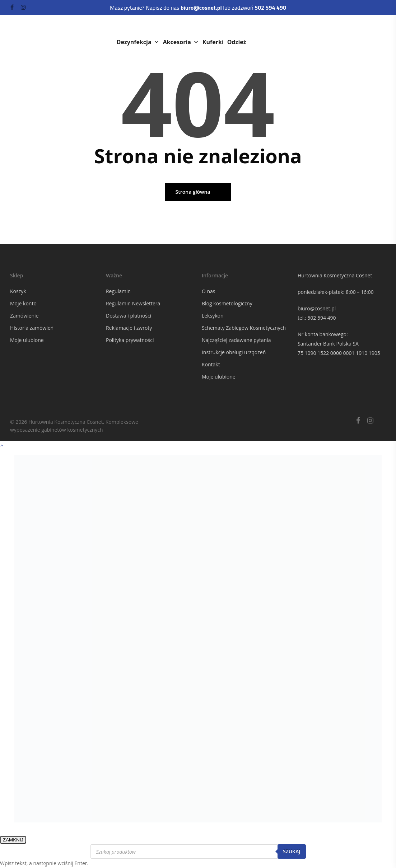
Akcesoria (181, 42)
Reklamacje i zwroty (129, 328)
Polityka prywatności (130, 340)
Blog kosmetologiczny (227, 303)
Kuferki (213, 42)
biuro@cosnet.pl (317, 308)
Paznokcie (249, 28)
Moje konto (23, 303)
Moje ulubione (27, 340)
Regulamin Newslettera (133, 303)
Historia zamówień (32, 328)
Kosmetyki (136, 28)
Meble (215, 28)
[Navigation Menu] (382, 32)
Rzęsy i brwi (292, 28)
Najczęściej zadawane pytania (236, 340)
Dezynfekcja (138, 42)
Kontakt (211, 364)
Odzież (237, 42)
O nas (209, 291)
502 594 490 (322, 318)
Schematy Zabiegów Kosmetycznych (244, 328)
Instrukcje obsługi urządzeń (234, 352)
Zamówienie (24, 316)
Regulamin (118, 291)
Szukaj (292, 851)
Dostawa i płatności (129, 316)
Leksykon (213, 316)
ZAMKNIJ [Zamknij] (13, 840)
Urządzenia (178, 28)
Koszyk (18, 291)
